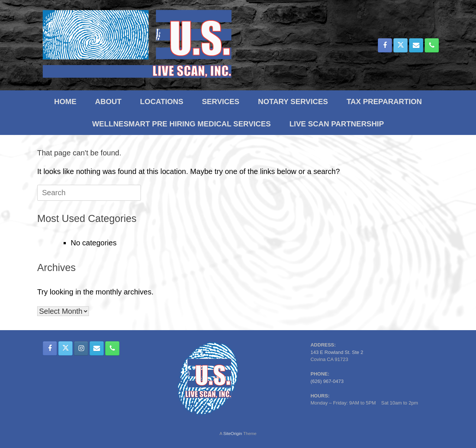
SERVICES (221, 101)
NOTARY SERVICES (293, 101)
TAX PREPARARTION (384, 101)
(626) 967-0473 (327, 381)
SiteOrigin (233, 434)
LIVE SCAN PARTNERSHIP (337, 124)
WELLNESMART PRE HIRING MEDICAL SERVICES (181, 124)
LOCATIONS (162, 101)
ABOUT (108, 101)
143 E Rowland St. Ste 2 (337, 352)
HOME (65, 101)
